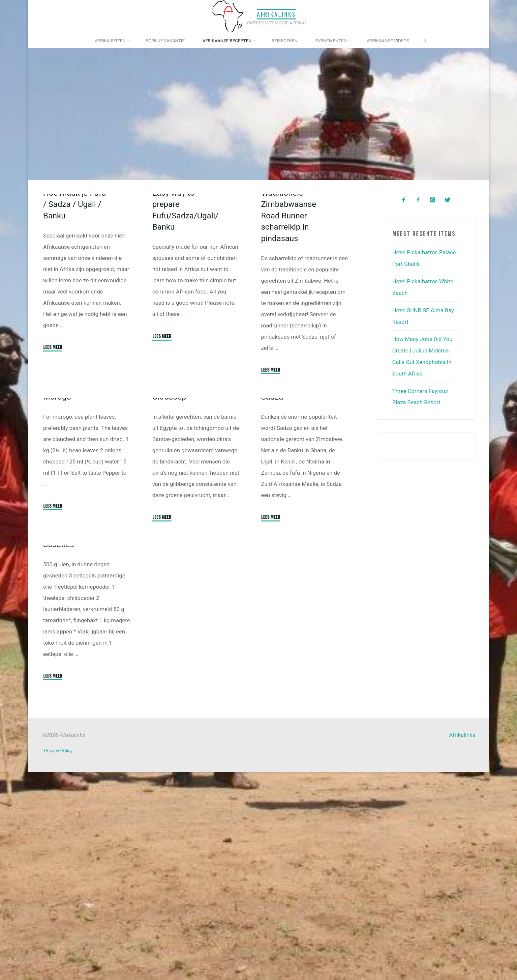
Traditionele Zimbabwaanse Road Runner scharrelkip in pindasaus (289, 298)
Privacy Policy (59, 959)
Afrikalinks (276, 14)
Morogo (57, 561)
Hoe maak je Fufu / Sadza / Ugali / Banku (75, 286)
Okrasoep (169, 533)
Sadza (272, 533)
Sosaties (59, 752)
